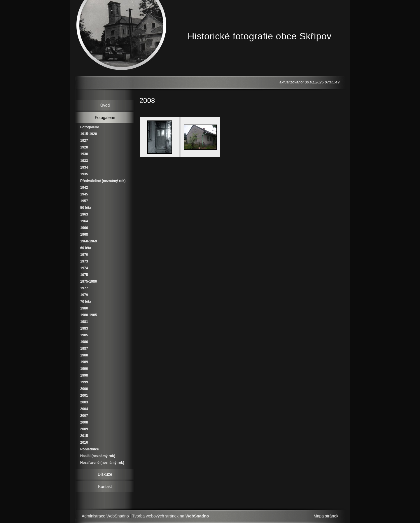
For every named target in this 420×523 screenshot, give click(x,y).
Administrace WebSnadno (105, 516)
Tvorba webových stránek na (171, 516)
